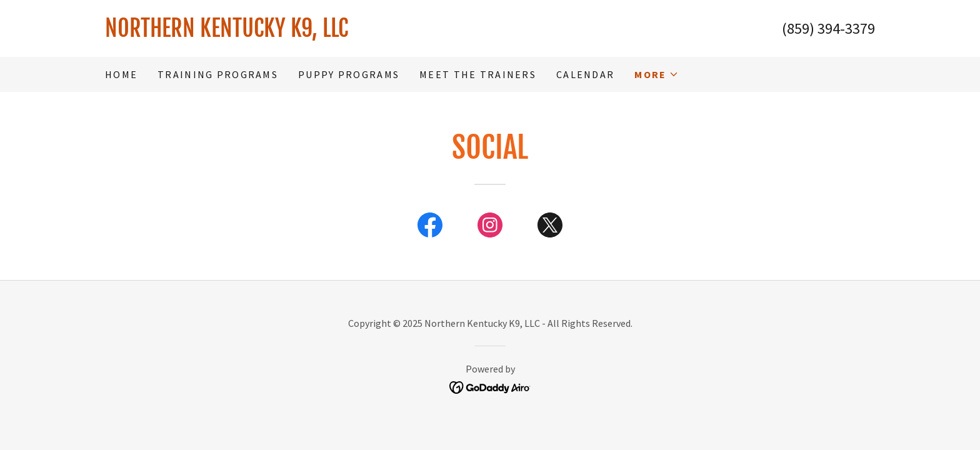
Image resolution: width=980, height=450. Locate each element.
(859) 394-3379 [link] (828, 28)
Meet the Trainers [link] (478, 74)
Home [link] (121, 74)
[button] (657, 74)
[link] (297, 33)
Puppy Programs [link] (349, 74)
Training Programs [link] (218, 74)
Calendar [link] (585, 74)
